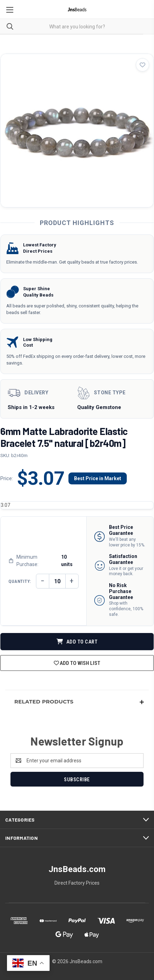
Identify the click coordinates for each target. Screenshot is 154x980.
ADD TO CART (77, 642)
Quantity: (20, 581)
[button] (77, 702)
